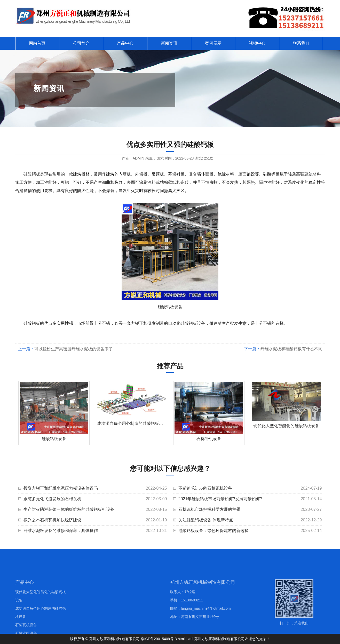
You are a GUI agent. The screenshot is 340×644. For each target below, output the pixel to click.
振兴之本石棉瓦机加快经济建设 (52, 520)
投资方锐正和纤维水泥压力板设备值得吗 (61, 488)
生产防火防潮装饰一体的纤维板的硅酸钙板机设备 (69, 509)
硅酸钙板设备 (170, 307)
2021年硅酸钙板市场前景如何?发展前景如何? (220, 499)
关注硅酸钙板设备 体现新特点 (206, 520)
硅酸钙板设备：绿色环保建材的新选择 (214, 531)
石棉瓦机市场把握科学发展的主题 (209, 509)
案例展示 (213, 43)
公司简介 (81, 43)
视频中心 (257, 43)
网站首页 (37, 43)
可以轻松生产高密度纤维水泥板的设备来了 (74, 349)
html (181, 639)
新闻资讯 (169, 43)
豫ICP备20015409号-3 (159, 639)
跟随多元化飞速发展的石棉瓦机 (52, 499)
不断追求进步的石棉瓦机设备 (205, 488)
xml (191, 639)
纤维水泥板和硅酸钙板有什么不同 (291, 349)
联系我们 (301, 43)
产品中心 (125, 43)
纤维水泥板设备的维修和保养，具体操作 (61, 531)
